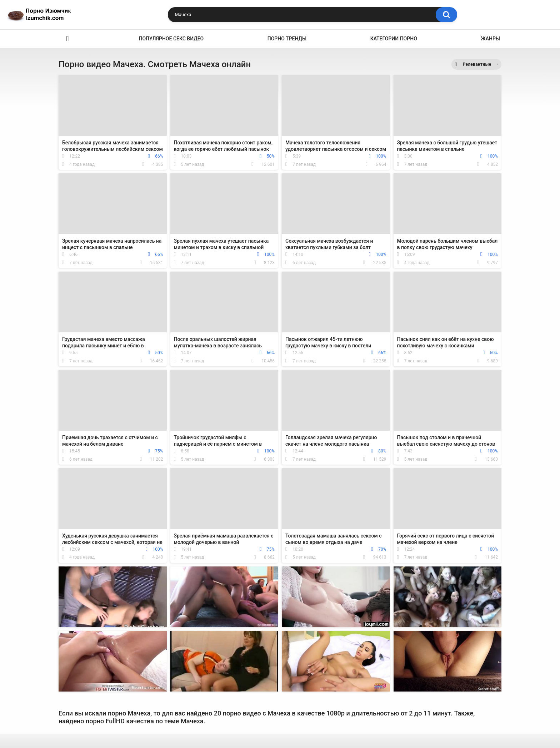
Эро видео (67, 39)
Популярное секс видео (171, 39)
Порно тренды (287, 39)
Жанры (490, 39)
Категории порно (394, 39)
